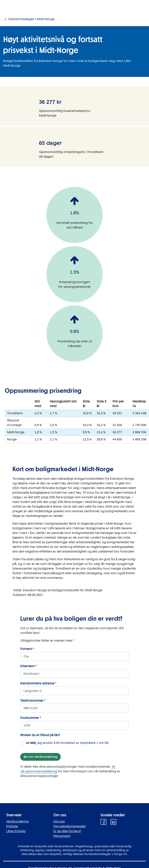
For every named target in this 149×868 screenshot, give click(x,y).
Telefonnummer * (33, 701)
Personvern (62, 836)
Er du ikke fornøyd (67, 831)
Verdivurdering (17, 821)
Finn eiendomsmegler (70, 826)
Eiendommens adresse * (38, 683)
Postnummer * (31, 718)
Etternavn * (28, 666)
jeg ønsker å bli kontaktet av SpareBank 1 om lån (67, 743)
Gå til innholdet (11, 2)
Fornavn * (27, 649)
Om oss (59, 821)
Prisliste (12, 826)
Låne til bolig (16, 831)
